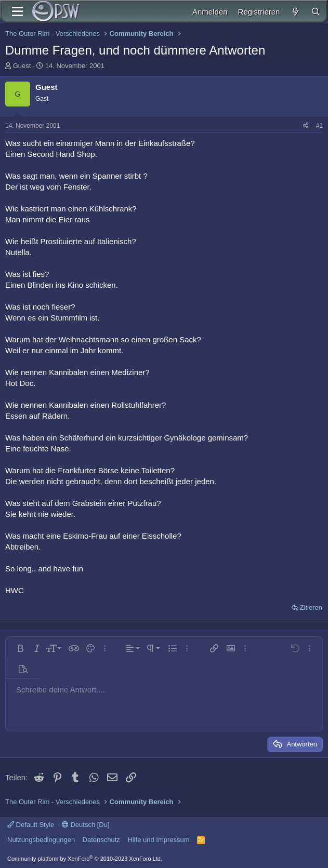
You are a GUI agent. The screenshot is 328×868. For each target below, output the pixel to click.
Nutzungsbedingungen (41, 840)
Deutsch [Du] (86, 825)
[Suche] (316, 12)
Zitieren (311, 607)
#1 (319, 126)
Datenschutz (101, 840)
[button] (20, 648)
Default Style (31, 825)
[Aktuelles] (295, 12)
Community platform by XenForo (85, 859)
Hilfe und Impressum (158, 840)
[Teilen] (306, 126)
